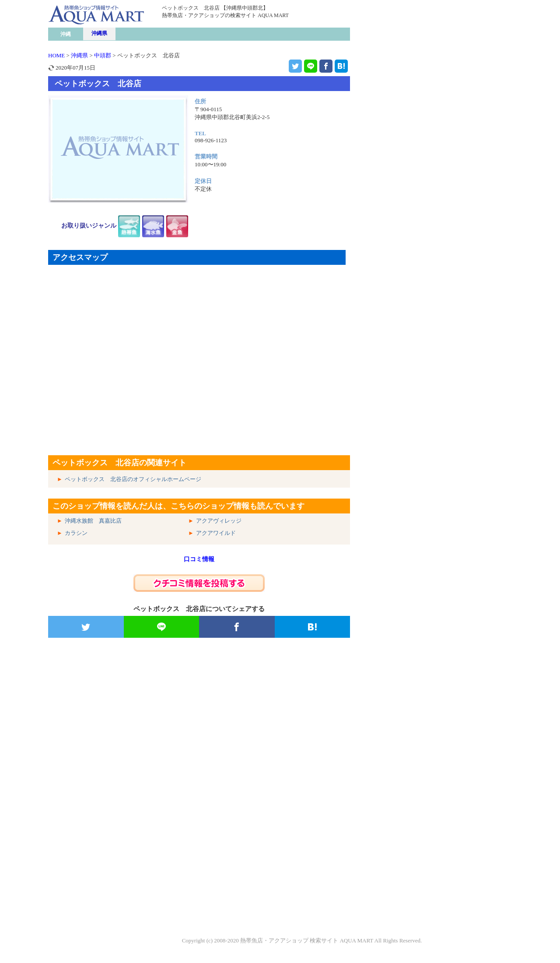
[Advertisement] (199, 748)
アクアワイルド (216, 533)
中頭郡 (103, 55)
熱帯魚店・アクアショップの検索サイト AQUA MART (225, 15)
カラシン (76, 533)
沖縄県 (99, 33)
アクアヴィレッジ (219, 521)
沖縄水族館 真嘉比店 (93, 521)
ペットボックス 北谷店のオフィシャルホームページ (133, 479)
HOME (56, 55)
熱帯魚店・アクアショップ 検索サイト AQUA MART (307, 940)
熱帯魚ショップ (116, 32)
